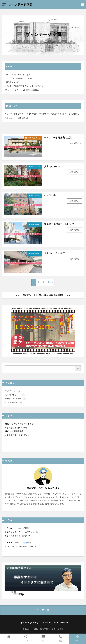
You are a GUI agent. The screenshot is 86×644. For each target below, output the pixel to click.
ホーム (9, 638)
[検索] (78, 368)
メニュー (43, 638)
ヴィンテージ (36, 167)
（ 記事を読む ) (22, 118)
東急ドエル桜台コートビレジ (59, 224)
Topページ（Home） (29, 622)
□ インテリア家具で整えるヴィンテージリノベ (24, 86)
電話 (60, 638)
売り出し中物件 (13, 402)
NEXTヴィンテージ (34, 138)
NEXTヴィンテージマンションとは (20, 78)
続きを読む (74, 143)
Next (50, 282)
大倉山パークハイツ (54, 253)
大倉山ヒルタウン (53, 166)
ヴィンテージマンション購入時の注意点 (22, 90)
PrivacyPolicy (61, 622)
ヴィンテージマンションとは (18, 75)
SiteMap (47, 622)
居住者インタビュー (15, 399)
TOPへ (77, 638)
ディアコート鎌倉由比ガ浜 (58, 137)
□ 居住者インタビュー (14, 82)
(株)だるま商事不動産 (14, 431)
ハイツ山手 (50, 195)
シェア (26, 638)
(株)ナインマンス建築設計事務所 (19, 424)
